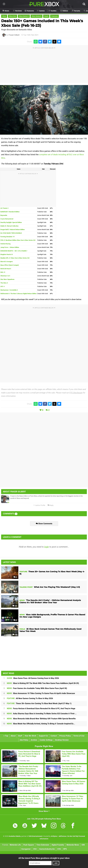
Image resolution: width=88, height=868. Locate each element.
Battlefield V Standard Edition (10, 212)
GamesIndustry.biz (47, 849)
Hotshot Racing (5, 244)
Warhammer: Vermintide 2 (9, 290)
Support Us (43, 736)
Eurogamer (26, 849)
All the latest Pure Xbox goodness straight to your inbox (44, 858)
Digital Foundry (58, 845)
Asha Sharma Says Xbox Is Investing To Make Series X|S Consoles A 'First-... (42, 714)
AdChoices (62, 836)
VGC (35, 849)
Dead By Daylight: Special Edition (11, 222)
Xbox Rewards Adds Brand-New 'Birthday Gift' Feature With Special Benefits (41, 719)
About (13, 736)
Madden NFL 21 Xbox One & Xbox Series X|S (15, 258)
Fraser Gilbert (14, 35)
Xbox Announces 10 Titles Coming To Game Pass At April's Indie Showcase (41, 693)
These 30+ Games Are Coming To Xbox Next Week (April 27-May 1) (39, 703)
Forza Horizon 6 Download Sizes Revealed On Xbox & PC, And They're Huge (41, 709)
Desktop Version (62, 740)
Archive (34, 740)
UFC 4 (2, 286)
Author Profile (39, 505)
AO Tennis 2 (4, 208)
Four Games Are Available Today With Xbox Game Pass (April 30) (37, 688)
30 (15, 606)
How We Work (31, 736)
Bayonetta (4, 215)
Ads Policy (24, 740)
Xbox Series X (24, 16)
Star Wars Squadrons (7, 279)
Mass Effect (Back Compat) (10, 265)
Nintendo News (73, 845)
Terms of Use (79, 736)
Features (54, 16)
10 (15, 635)
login (47, 547)
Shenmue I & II (5, 276)
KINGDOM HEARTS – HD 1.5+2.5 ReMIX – (14, 251)
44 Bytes (54, 836)
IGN (83, 845)
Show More (44, 811)
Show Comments (44, 524)
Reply (51, 505)
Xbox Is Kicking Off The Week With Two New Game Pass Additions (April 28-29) (43, 683)
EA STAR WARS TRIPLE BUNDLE (11, 233)
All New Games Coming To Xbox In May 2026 (30, 698)
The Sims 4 (4, 283)
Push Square (29, 845)
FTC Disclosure (76, 393)
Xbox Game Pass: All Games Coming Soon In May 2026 (33, 678)
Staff (20, 736)
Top (6, 736)
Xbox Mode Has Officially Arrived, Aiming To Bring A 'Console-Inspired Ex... (41, 724)
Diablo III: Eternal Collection (9, 226)
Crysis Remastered (7, 219)
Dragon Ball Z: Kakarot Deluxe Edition (13, 230)
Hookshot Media (15, 836)
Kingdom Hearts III (7, 254)
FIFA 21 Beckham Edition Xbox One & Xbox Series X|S (18, 240)
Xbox (4, 16)
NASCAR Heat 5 (6, 269)
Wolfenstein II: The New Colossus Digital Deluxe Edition (19, 294)
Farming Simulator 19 (7, 237)
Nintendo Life (15, 845)
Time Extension (43, 845)
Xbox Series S (36, 16)
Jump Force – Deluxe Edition (10, 247)
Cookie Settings (46, 740)
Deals (46, 16)
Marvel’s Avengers (7, 262)
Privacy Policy (65, 736)
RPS (65, 849)
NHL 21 (3, 272)
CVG (59, 849)
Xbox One (12, 16)
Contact (54, 736)
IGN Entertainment (36, 836)
